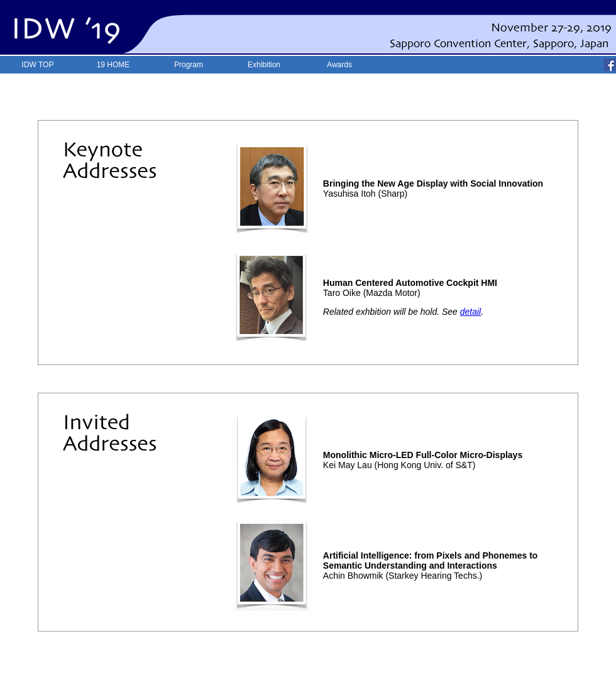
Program (189, 65)
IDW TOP (38, 65)
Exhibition (264, 65)
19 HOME (113, 65)
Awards (339, 65)
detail (470, 312)
